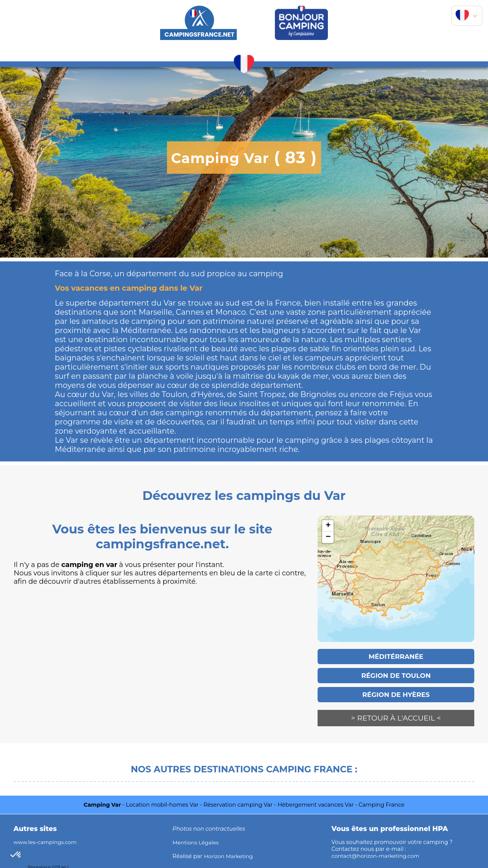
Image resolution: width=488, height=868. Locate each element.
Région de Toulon (396, 676)
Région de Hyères (396, 695)
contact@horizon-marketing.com (377, 855)
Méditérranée (396, 657)
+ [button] (328, 526)
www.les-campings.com (46, 841)
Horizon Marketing (230, 855)
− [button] (328, 537)
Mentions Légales (196, 842)
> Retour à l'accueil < (396, 718)
